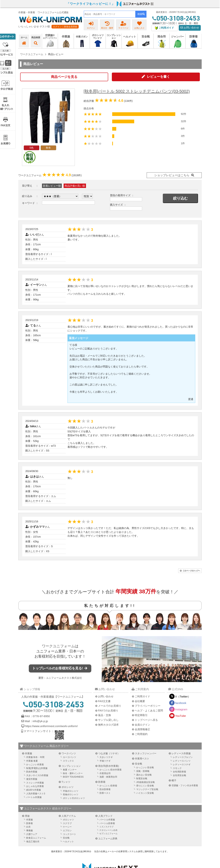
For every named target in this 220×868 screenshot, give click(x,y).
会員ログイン (142, 725)
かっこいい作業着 (35, 765)
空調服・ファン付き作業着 (185, 785)
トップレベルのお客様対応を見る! (60, 668)
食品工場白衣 (33, 842)
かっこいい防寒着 (108, 786)
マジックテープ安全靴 (147, 789)
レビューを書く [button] (158, 77)
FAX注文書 (104, 701)
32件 (184, 121)
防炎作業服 (32, 772)
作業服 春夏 (32, 761)
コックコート (69, 834)
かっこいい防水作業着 (111, 770)
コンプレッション (71, 766)
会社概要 (140, 701)
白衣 (28, 827)
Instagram (181, 709)
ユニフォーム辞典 (108, 839)
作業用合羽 (105, 773)
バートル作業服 (34, 797)
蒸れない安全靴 (144, 775)
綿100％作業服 (34, 790)
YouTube (180, 716)
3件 (183, 136)
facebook (181, 703)
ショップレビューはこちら (172, 175)
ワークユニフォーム (58, 646)
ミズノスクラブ (106, 827)
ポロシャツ (68, 787)
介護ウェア (32, 834)
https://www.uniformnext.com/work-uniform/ (51, 726)
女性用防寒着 (179, 772)
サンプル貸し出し (108, 720)
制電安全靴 (142, 779)
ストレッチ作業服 (35, 783)
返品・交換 (104, 715)
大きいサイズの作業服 (37, 775)
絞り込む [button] (180, 198)
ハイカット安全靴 (145, 793)
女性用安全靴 (179, 775)
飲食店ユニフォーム (36, 838)
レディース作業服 (181, 753)
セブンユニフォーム (108, 833)
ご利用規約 (141, 734)
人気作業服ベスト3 (36, 794)
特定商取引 (141, 715)
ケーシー (67, 827)
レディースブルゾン (183, 757)
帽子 (174, 780)
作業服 (29, 753)
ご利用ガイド (142, 696)
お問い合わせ (190, 28)
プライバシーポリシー (148, 706)
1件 (183, 143)
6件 (183, 129)
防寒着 (102, 782)
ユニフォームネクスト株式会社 (64, 678)
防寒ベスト (105, 793)
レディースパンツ (182, 761)
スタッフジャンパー (146, 753)
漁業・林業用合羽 (108, 777)
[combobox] (110, 14)
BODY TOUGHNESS (73, 777)
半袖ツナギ (105, 761)
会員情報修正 (142, 729)
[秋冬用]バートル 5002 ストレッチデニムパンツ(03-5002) (137, 91)
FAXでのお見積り (108, 711)
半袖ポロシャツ (71, 791)
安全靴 (139, 764)
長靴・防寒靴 (143, 771)
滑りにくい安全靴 (145, 786)
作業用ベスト (142, 759)
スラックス (68, 761)
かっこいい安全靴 (145, 767)
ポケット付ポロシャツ (74, 798)
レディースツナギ (182, 765)
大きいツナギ (106, 757)
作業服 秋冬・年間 (35, 757)
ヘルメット (68, 842)
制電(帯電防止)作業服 (37, 768)
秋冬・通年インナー (73, 773)
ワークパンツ (69, 753)
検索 (141, 14)
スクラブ (67, 823)
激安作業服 (32, 779)
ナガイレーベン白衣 (108, 830)
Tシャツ (66, 782)
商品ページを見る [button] (64, 77)
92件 (184, 114)
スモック (177, 768)
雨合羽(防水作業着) (109, 766)
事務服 (30, 831)
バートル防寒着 (107, 823)
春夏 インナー (70, 770)
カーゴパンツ (69, 757)
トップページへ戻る (146, 720)
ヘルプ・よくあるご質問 (149, 711)
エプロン (67, 831)
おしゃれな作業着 (35, 786)
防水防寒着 (105, 789)
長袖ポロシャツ (71, 795)
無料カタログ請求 (108, 725)
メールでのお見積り (110, 706)
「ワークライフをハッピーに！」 (91, 4)
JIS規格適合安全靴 (145, 782)
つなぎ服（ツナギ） (109, 753)
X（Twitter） (183, 696)
